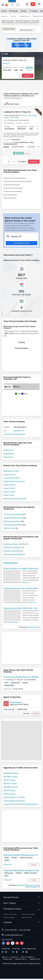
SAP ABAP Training (10, 777)
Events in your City (10, 914)
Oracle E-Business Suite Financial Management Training (21, 804)
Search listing (9, 29)
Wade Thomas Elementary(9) (13, 188)
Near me (4, 16)
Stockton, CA (19, 431)
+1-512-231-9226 (24, 930)
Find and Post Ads (21, 898)
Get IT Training (21, 903)
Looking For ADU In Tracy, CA (14, 60)
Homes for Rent (9, 485)
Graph (8, 387)
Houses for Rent (9, 488)
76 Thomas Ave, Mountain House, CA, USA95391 (21, 677)
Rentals (24, 11)
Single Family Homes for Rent (14, 481)
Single (7, 858)
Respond (28, 76)
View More (22, 162)
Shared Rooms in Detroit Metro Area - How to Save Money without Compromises (21, 608)
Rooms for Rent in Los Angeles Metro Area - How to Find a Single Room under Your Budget (21, 569)
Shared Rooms (9, 454)
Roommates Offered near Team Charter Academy (28, 886)
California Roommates (22, 21)
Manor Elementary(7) (10, 195)
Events (4, 11)
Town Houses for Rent (11, 478)
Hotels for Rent (9, 495)
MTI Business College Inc (14, 548)
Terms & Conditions (27, 957)
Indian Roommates (8, 21)
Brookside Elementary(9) (12, 185)
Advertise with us (21, 959)
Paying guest (9, 873)
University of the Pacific (13, 551)
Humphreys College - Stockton (16, 544)
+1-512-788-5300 (11, 930)
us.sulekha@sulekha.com (14, 935)
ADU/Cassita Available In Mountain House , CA (20, 855)
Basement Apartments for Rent (15, 499)
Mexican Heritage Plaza (14, 521)
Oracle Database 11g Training (14, 797)
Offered (14, 858)
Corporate (21, 922)
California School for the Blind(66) (15, 178)
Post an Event (27, 917)
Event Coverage (9, 917)
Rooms (14, 16)
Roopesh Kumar (16, 702)
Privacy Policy (8, 959)
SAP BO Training (9, 780)
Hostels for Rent (9, 492)
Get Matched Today (21, 45)
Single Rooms (24, 16)
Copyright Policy (35, 959)
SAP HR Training (9, 790)
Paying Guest (8, 457)
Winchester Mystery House (15, 518)
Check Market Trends (22, 243)
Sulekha (7, 5)
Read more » (26, 582)
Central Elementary (18, 147)
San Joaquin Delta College (14, 554)
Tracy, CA (7, 63)
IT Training (33, 11)
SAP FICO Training (10, 784)
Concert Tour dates (28, 914)
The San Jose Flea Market (15, 515)
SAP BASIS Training (11, 773)
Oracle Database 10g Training (14, 801)
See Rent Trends (12, 104)
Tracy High (31, 147)
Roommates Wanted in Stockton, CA (27, 22)
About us (5, 957)
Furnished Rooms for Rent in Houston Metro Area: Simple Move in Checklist (21, 588)
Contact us (14, 957)
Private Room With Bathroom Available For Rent (21, 870)
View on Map (14, 117)
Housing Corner (11, 563)
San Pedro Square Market (14, 525)
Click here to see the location (14, 434)
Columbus (12, 1)
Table (17, 387)
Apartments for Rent (11, 471)
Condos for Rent (9, 475)
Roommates (14, 11)
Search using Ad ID (27, 30)
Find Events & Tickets (21, 909)
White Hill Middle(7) (10, 198)
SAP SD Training (9, 794)
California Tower (11, 528)
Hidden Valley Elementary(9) (13, 191)
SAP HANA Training (10, 787)
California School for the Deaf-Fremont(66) (18, 181)
